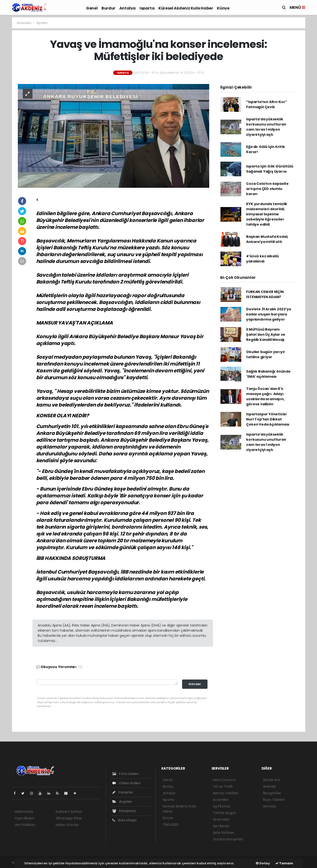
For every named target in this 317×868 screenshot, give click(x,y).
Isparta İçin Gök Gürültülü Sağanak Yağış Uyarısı (270, 169)
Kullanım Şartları (69, 812)
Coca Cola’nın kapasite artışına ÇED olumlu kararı (267, 189)
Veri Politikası (25, 825)
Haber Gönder (67, 825)
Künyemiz (124, 811)
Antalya (127, 8)
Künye (223, 8)
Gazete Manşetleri (228, 839)
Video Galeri (126, 783)
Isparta (147, 8)
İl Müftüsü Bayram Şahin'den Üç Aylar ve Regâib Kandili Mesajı (266, 335)
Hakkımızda (24, 812)
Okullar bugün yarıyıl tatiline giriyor (265, 354)
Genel (92, 8)
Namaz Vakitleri (226, 793)
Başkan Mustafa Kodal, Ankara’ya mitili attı (267, 239)
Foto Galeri (126, 774)
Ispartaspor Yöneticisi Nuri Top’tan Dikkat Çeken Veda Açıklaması (268, 419)
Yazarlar (123, 792)
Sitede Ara (271, 780)
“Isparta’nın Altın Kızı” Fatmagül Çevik (266, 104)
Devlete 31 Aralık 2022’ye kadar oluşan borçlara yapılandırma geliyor (269, 314)
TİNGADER (171, 825)
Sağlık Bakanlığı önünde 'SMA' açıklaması (268, 374)
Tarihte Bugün (225, 813)
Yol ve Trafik (223, 786)
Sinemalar (221, 819)
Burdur (108, 8)
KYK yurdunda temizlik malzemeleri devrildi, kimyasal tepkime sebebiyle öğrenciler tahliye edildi (267, 214)
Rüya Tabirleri (274, 800)
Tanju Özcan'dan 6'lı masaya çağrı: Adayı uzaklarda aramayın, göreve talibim (265, 396)
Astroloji (269, 806)
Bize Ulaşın (125, 820)
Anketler (270, 786)
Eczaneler (221, 800)
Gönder (195, 684)
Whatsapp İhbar (69, 818)
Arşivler (122, 802)
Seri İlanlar (221, 826)
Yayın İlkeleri (24, 818)
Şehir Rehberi (224, 833)
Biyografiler (272, 793)
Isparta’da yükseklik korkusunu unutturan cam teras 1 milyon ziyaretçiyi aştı (266, 127)
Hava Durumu (224, 780)
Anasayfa (24, 23)
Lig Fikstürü (222, 806)
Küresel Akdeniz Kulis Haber (186, 8)
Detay (263, 863)
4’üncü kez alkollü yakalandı (262, 259)
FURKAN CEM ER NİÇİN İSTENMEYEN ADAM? (265, 294)
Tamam (284, 863)
